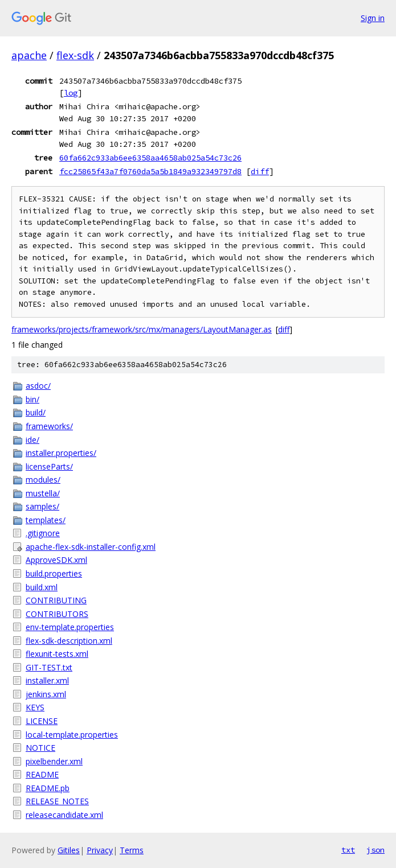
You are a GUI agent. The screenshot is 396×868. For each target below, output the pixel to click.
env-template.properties (70, 627)
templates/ (46, 520)
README (42, 774)
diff (260, 171)
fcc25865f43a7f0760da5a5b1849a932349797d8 (150, 171)
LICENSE (42, 721)
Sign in (373, 18)
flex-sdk (75, 55)
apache (29, 55)
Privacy (100, 850)
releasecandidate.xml (64, 815)
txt (348, 850)
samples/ (42, 506)
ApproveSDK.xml (56, 560)
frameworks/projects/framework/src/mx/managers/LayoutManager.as (142, 329)
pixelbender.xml (54, 761)
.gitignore (43, 533)
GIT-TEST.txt (49, 667)
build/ (36, 412)
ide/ (32, 440)
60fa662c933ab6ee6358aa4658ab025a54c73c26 (150, 158)
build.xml (42, 587)
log (71, 93)
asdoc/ (38, 386)
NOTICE (40, 748)
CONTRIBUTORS (57, 614)
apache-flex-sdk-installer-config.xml (91, 547)
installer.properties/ (61, 453)
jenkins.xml (46, 694)
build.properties (54, 573)
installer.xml (47, 680)
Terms (132, 850)
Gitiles (69, 850)
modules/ (43, 480)
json (375, 850)
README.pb (48, 788)
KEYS (35, 707)
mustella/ (43, 493)
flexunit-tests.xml (57, 654)
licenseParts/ (49, 466)
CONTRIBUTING (56, 600)
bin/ (32, 399)
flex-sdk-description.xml (69, 641)
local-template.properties (72, 735)
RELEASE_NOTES (57, 801)
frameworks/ (49, 426)
